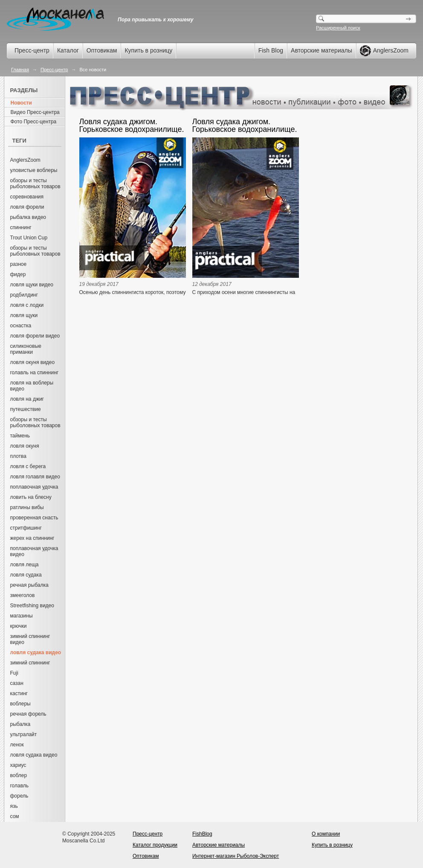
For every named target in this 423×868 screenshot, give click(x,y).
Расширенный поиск (338, 28)
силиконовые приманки (26, 349)
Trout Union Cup (29, 238)
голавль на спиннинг (35, 373)
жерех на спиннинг (32, 538)
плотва (18, 456)
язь (14, 806)
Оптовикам (102, 50)
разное (19, 264)
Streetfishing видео (32, 606)
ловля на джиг (27, 399)
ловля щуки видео (32, 285)
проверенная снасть (34, 518)
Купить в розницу (148, 50)
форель (19, 796)
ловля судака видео (34, 755)
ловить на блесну (31, 497)
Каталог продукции (155, 845)
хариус (18, 765)
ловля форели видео (35, 336)
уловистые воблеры (34, 170)
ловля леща (25, 565)
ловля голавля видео (35, 477)
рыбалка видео (28, 217)
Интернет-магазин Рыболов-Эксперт (236, 856)
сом (15, 816)
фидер (18, 274)
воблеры (20, 704)
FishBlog (202, 834)
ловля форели (27, 207)
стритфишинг (26, 528)
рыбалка (20, 724)
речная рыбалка (29, 585)
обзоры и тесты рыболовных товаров (35, 184)
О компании (326, 834)
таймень (20, 436)
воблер (19, 775)
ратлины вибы (27, 507)
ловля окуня (25, 446)
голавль (20, 786)
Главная (20, 70)
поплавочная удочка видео (34, 551)
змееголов (23, 595)
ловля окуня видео (33, 362)
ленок (17, 745)
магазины (22, 616)
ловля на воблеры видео (32, 386)
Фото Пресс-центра (34, 122)
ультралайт (24, 734)
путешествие (26, 409)
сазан (17, 683)
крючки (19, 626)
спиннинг (21, 227)
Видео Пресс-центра (35, 112)
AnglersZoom (25, 160)
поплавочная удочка (34, 487)
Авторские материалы (322, 50)
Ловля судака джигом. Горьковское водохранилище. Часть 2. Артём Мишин (132, 125)
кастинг (19, 693)
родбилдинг (24, 295)
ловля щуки (24, 315)
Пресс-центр (32, 50)
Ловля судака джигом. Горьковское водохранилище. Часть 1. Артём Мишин (245, 125)
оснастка (21, 326)
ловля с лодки (27, 305)
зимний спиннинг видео (30, 639)
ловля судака (26, 575)
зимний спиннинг (30, 663)
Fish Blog (271, 50)
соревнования (27, 197)
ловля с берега (28, 466)
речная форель (28, 714)
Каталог (68, 50)
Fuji (14, 673)
